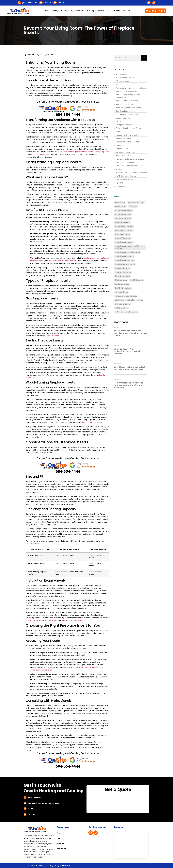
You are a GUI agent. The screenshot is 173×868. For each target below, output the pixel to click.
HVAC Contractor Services (126, 176)
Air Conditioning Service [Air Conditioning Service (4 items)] (123, 214)
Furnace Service (122, 149)
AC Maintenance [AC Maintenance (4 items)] (121, 206)
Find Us (61, 3)
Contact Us (61, 848)
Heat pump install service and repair (130, 159)
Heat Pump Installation (125, 162)
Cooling (64, 11)
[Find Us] (55, 3)
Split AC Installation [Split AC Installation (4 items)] (122, 308)
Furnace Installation (124, 138)
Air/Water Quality (77, 11)
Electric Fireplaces (123, 118)
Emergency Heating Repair (127, 125)
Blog (109, 11)
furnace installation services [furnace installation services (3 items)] (125, 260)
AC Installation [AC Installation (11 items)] (120, 202)
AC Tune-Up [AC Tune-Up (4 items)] (133, 206)
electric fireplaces (65, 152)
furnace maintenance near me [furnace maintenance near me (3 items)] (125, 264)
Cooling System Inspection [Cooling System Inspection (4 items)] (124, 230)
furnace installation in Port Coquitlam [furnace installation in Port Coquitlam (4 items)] (128, 252)
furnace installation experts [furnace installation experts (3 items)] (124, 242)
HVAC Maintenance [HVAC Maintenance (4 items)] (137, 280)
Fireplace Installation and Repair (129, 128)
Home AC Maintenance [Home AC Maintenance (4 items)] (123, 276)
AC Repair (120, 85)
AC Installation (122, 74)
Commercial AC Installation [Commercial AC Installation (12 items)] (124, 226)
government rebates (124, 156)
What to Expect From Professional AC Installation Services (129, 351)
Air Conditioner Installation (127, 91)
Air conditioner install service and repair (132, 88)
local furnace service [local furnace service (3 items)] (122, 284)
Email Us (47, 3)
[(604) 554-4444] (19, 3)
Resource (126, 11)
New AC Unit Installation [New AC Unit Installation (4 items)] (123, 288)
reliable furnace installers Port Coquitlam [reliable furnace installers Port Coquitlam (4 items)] (129, 300)
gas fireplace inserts (92, 258)
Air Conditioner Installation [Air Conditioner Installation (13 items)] (124, 210)
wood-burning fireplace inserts (61, 261)
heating (119, 169)
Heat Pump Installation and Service (130, 166)
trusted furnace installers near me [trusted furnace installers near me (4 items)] (127, 312)
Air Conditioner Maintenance (127, 101)
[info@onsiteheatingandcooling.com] (25, 803)
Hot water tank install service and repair (132, 173)
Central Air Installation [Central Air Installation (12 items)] (123, 222)
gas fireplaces (80, 152)
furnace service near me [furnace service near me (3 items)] (123, 272)
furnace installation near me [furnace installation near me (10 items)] (125, 256)
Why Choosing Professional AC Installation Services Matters (130, 368)
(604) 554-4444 (30, 3)
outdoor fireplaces (40, 154)
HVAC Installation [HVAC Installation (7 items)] (121, 280)
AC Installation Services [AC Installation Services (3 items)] (136, 202)
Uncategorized (122, 186)
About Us (117, 11)
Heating (55, 11)
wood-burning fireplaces (97, 152)
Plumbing (90, 11)
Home (47, 11)
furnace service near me (126, 152)
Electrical (101, 11)
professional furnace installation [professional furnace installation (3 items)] (126, 296)
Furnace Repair (122, 145)
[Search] (145, 58)
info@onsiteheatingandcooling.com (44, 803)
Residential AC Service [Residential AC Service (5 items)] (123, 304)
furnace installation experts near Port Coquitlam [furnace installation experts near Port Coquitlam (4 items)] (128, 247)
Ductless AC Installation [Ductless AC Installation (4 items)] (123, 238)
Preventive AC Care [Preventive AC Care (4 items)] (122, 292)
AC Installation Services (125, 78)
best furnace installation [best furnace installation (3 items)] (123, 218)
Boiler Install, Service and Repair (129, 108)
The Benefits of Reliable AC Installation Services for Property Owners (131, 333)
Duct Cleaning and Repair (126, 111)
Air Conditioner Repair (125, 104)
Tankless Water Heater (125, 179)
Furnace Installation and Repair (128, 142)
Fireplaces (120, 132)
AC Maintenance (123, 81)
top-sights (120, 183)
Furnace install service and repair (129, 135)
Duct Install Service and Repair (128, 115)
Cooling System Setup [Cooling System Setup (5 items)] (123, 234)
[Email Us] (41, 3)
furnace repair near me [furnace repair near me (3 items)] (123, 268)
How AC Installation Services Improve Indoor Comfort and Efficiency (129, 385)
